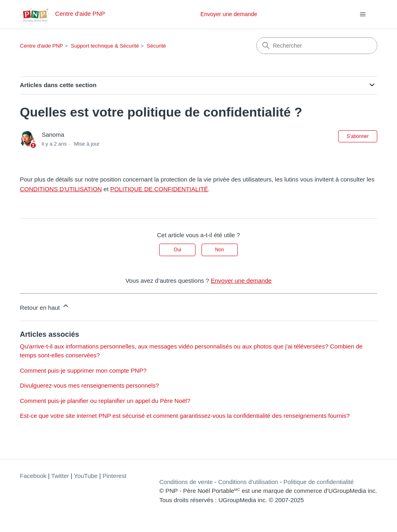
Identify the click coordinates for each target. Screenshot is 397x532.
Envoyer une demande (229, 14)
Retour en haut (45, 306)
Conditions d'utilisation (248, 482)
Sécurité (156, 46)
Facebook (33, 476)
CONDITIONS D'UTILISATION (61, 189)
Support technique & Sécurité (105, 46)
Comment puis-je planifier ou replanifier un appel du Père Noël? (105, 401)
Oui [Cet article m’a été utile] (178, 250)
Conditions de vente (186, 482)
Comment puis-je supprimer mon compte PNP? (83, 370)
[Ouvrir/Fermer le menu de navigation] (363, 15)
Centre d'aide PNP (41, 46)
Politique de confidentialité (318, 482)
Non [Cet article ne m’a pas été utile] (220, 250)
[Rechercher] (317, 46)
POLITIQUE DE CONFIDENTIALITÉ (159, 189)
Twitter (60, 476)
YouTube (86, 476)
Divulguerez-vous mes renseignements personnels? (89, 385)
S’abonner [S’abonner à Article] (358, 136)
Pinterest (114, 476)
